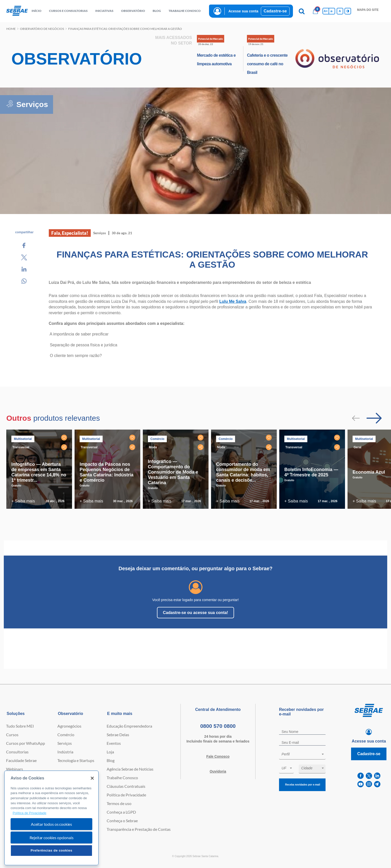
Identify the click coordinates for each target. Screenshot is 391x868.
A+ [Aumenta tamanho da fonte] (326, 11)
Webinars (15, 769)
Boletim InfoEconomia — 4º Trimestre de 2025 (311, 472)
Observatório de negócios (42, 29)
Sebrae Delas (118, 735)
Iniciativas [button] (104, 11)
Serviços (65, 743)
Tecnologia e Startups (76, 760)
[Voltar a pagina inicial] (17, 11)
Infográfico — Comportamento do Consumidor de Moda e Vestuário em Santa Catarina (173, 472)
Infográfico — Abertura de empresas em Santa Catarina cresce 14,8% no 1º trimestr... (39, 472)
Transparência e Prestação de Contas (139, 829)
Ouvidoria (218, 771)
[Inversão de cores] (348, 11)
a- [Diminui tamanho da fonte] (332, 11)
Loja (110, 752)
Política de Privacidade (126, 795)
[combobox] (302, 755)
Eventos (114, 743)
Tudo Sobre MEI (20, 726)
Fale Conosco (218, 756)
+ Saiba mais (23, 501)
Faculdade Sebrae (21, 760)
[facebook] (361, 776)
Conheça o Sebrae (122, 821)
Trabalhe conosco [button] (185, 11)
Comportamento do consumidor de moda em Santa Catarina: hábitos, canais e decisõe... (243, 472)
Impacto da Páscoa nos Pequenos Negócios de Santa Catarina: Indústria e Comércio (107, 472)
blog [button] (157, 11)
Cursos (12, 735)
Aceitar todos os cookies (51, 824)
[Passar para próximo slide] (374, 418)
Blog (111, 760)
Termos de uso (119, 803)
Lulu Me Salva (233, 301)
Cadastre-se (275, 11)
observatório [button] (133, 11)
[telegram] (377, 784)
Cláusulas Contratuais (126, 786)
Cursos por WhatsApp (26, 743)
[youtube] (361, 784)
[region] (51, 818)
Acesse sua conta (243, 11)
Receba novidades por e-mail (303, 785)
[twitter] (369, 776)
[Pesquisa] (302, 11)
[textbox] (305, 754)
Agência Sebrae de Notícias (130, 769)
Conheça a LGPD (121, 812)
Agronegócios (69, 726)
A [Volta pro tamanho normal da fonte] (340, 11)
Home (11, 29)
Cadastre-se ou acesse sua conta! (196, 613)
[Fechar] (92, 778)
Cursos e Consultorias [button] (68, 11)
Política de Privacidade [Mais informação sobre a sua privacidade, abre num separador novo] (29, 813)
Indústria (65, 752)
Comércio (66, 735)
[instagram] (369, 784)
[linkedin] (377, 776)
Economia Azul (369, 472)
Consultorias (17, 752)
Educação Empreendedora (129, 726)
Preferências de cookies (51, 850)
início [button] (37, 11)
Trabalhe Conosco (122, 778)
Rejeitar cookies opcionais (52, 838)
